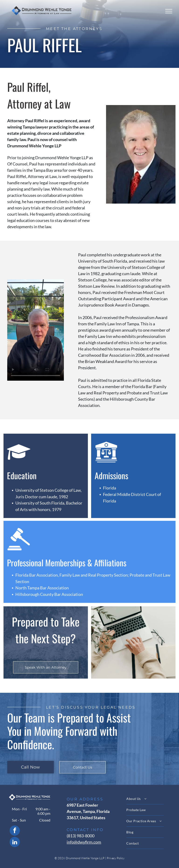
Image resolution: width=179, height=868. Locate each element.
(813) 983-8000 (81, 836)
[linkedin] (15, 843)
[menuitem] (149, 799)
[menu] (169, 11)
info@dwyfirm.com (84, 842)
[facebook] (15, 831)
